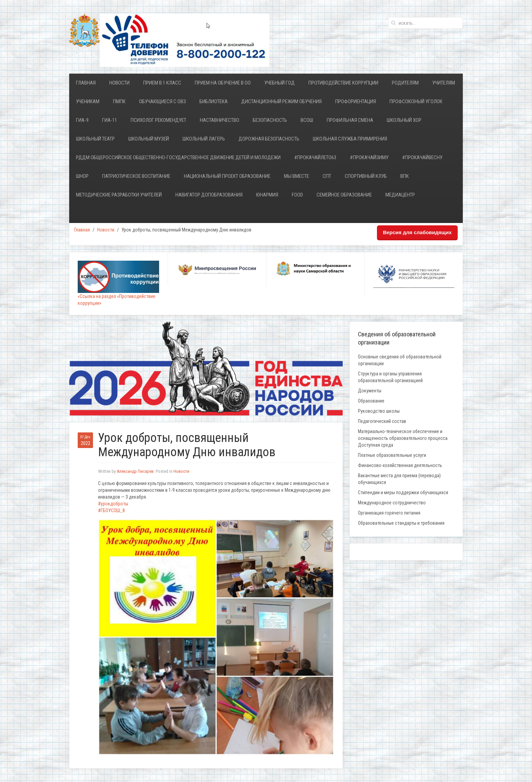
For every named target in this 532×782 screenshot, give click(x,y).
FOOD (297, 195)
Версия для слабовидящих (417, 232)
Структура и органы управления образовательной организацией (390, 377)
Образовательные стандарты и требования (401, 523)
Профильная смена (350, 120)
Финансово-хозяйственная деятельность (400, 465)
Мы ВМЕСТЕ (297, 176)
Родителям (405, 83)
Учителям (444, 83)
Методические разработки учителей (119, 195)
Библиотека (214, 101)
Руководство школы (379, 411)
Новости (119, 83)
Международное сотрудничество (392, 503)
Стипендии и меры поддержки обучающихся (403, 492)
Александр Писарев (135, 471)
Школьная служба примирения (350, 139)
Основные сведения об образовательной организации (400, 360)
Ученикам (88, 101)
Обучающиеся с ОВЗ (163, 101)
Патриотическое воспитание (136, 176)
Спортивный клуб (366, 176)
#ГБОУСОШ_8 (111, 510)
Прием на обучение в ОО (223, 83)
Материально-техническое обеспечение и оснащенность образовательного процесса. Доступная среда (403, 438)
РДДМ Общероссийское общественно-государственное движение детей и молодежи (178, 157)
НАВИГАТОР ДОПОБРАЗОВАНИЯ (209, 195)
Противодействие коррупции (343, 83)
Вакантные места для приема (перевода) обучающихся (399, 479)
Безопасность (270, 120)
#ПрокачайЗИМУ (369, 157)
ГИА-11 (110, 120)
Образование (371, 401)
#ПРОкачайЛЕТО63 (315, 157)
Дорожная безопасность (269, 139)
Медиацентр (400, 195)
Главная (86, 83)
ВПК (405, 176)
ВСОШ (307, 120)
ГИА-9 (82, 120)
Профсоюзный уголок (416, 101)
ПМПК (119, 101)
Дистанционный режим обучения (281, 101)
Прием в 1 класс (162, 83)
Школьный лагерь (204, 139)
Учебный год (280, 83)
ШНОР (82, 176)
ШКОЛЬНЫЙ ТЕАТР (95, 139)
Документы (370, 391)
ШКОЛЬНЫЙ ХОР (404, 120)
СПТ (327, 176)
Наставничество (220, 120)
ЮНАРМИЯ (267, 195)
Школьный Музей (149, 139)
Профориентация (356, 101)
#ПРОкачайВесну (422, 157)
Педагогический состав (382, 421)
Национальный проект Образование (227, 176)
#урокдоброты (113, 504)
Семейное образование (344, 195)
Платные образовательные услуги (392, 455)
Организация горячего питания (389, 513)
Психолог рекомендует (158, 120)
